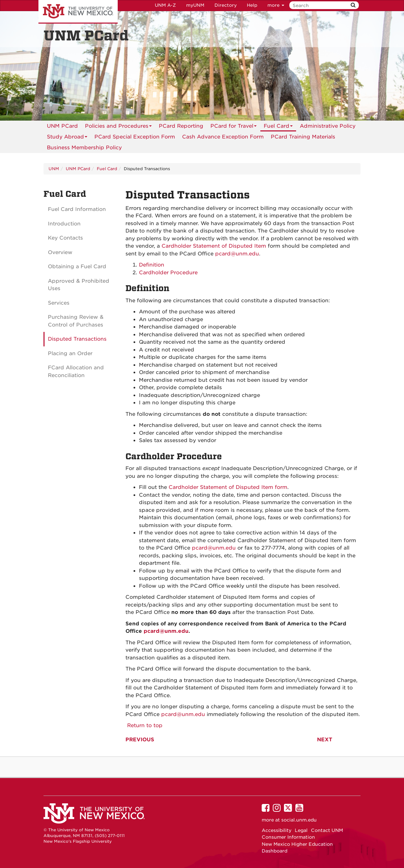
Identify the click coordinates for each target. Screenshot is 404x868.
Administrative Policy (328, 126)
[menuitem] (62, 126)
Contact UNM (327, 830)
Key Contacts (65, 238)
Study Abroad (67, 138)
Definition (152, 265)
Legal (301, 830)
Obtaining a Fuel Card (77, 267)
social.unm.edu (299, 820)
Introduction (64, 224)
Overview (60, 252)
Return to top (144, 725)
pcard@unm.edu (237, 254)
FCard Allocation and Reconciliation (76, 371)
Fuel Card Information (77, 209)
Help (252, 5)
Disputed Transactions (77, 339)
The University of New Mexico (78, 12)
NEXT (325, 740)
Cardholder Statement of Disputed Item (214, 246)
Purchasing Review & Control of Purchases (76, 321)
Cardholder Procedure (168, 273)
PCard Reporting (181, 126)
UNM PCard (62, 126)
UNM (54, 169)
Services (59, 303)
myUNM (195, 5)
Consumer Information (288, 837)
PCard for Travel (234, 127)
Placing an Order (70, 353)
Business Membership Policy (84, 148)
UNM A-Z (165, 5)
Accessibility (277, 830)
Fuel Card (278, 127)
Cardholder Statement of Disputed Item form (227, 487)
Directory (226, 5)
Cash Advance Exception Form (223, 137)
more (276, 5)
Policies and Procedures (118, 127)
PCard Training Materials (303, 137)
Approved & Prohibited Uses (79, 285)
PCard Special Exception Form (135, 137)
